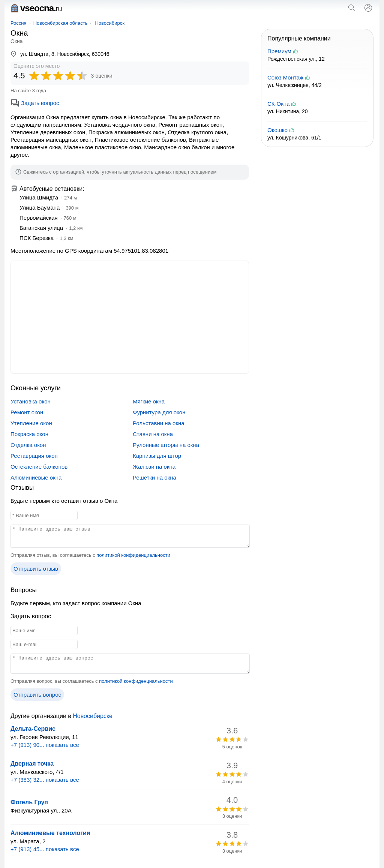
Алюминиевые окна (36, 477)
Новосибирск (110, 23)
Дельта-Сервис (33, 729)
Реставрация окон (34, 456)
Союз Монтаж (285, 77)
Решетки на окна (154, 477)
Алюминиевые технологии (50, 833)
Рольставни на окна (159, 423)
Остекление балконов (39, 467)
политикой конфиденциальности (133, 555)
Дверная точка (32, 764)
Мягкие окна (149, 401)
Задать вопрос (35, 103)
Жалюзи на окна (154, 467)
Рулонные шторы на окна (166, 445)
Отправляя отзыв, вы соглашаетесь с (90, 555)
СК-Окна (278, 104)
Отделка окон (28, 445)
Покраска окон (29, 434)
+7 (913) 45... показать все (45, 849)
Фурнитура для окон (159, 412)
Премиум (279, 51)
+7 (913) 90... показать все (45, 745)
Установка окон (31, 401)
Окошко (277, 130)
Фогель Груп (29, 802)
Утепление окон (31, 423)
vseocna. (36, 8)
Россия (19, 23)
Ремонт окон (27, 412)
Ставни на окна (153, 434)
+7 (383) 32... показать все (45, 780)
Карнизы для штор (157, 456)
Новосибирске (93, 716)
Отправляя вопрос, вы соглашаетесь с (92, 681)
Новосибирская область (61, 23)
